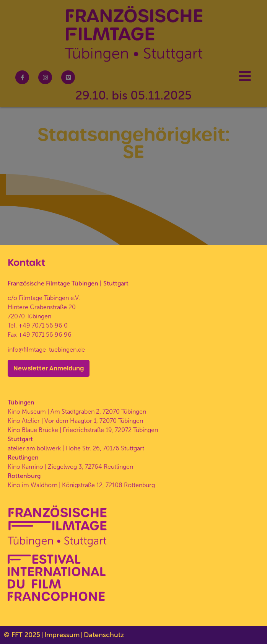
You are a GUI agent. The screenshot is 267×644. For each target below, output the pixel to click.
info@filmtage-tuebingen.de (46, 350)
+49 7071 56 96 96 (45, 335)
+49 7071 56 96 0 (43, 325)
